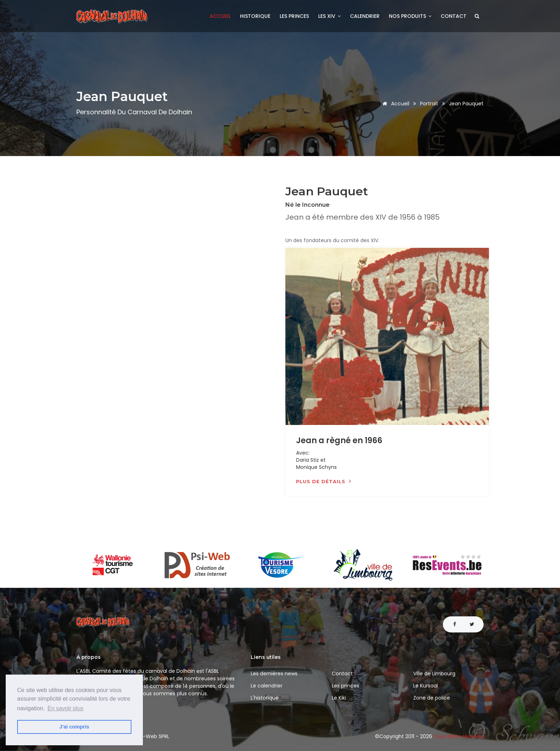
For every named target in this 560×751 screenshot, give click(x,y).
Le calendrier (267, 686)
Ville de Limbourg (434, 674)
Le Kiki (339, 698)
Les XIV (329, 16)
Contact (454, 16)
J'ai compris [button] (74, 727)
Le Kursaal (426, 686)
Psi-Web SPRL (153, 736)
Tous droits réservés (459, 736)
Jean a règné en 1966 (339, 440)
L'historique (265, 698)
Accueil (220, 16)
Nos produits (410, 16)
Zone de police (432, 698)
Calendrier (365, 16)
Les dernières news (274, 674)
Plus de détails (324, 481)
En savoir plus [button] (66, 708)
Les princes (294, 16)
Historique (255, 16)
